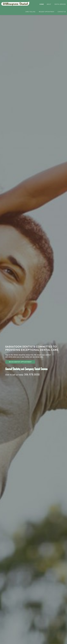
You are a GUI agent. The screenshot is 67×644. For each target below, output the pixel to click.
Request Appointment (47, 12)
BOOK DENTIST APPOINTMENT (20, 362)
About (49, 4)
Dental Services (60, 4)
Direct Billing (30, 12)
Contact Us (62, 12)
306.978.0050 (32, 374)
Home (15, 4)
